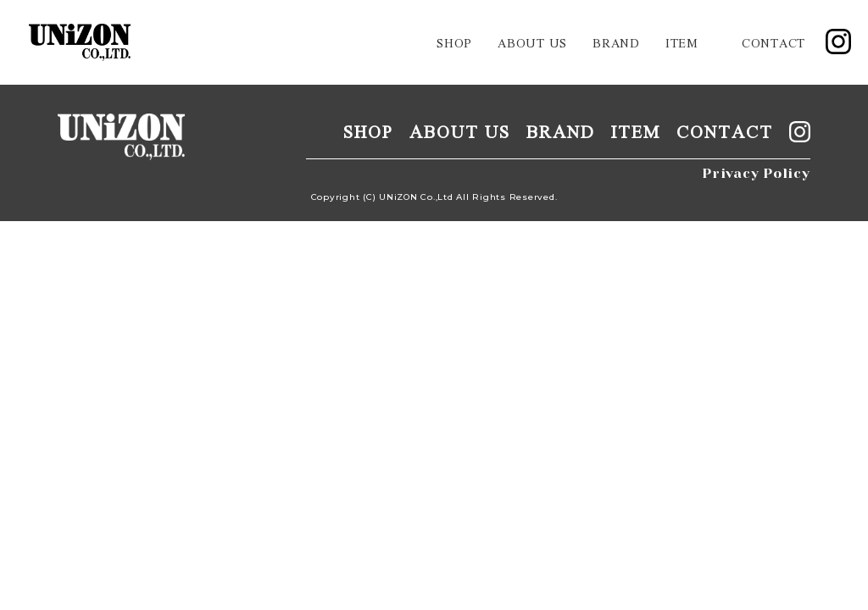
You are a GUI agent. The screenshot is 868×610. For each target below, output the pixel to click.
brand (616, 42)
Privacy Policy (756, 173)
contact (773, 42)
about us (532, 42)
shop (454, 42)
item (682, 42)
